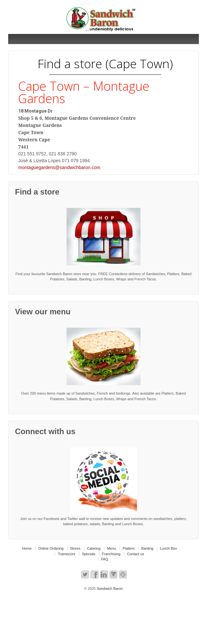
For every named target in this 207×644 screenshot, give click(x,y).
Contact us (135, 554)
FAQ (105, 559)
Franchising (111, 554)
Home (27, 548)
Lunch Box (169, 548)
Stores (75, 548)
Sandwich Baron (109, 589)
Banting (147, 548)
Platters (129, 548)
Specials (89, 554)
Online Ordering (51, 548)
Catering (94, 548)
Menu (111, 548)
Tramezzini (66, 554)
